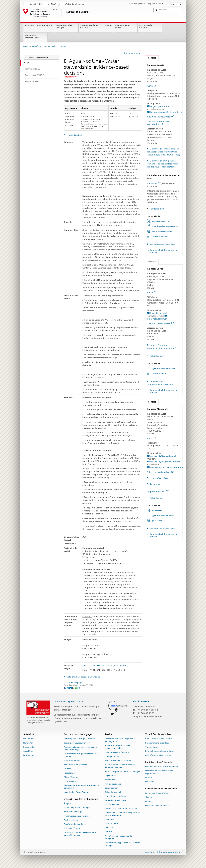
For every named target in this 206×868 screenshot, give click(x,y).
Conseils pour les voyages (66, 28)
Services (108, 28)
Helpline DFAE (141, 702)
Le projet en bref (74, 135)
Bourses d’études (112, 804)
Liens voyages (70, 781)
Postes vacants (29, 755)
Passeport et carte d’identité (117, 752)
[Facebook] (65, 688)
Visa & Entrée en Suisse (126, 28)
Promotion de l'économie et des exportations (159, 772)
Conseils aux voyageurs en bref (77, 743)
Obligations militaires (114, 792)
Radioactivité (70, 773)
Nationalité (110, 828)
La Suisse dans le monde (74, 4)
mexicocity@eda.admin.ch (163, 456)
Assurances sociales (113, 784)
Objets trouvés (111, 788)
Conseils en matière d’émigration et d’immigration (120, 740)
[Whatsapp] (76, 688)
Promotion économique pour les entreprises (119, 837)
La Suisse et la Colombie (150, 28)
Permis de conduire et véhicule (118, 761)
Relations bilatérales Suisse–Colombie (161, 767)
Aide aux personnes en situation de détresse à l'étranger (120, 766)
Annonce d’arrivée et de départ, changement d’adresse (118, 747)
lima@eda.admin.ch (157, 319)
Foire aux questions (72, 761)
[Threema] (73, 688)
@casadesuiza (159, 521)
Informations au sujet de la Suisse (160, 751)
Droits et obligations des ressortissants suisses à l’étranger (80, 834)
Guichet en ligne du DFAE (68, 702)
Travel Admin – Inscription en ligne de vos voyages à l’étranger (122, 814)
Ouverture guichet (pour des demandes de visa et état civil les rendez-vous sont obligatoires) (163, 164)
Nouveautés (28, 739)
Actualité (29, 28)
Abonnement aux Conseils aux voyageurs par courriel (81, 787)
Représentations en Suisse (75, 824)
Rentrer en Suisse (71, 820)
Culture (148, 778)
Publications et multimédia (157, 805)
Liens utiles (109, 819)
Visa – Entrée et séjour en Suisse (159, 739)
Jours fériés (28, 751)
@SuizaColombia (160, 221)
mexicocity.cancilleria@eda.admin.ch (169, 467)
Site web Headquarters (160, 117)
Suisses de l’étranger (73, 828)
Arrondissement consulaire (162, 244)
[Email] (79, 688)
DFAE (53, 4)
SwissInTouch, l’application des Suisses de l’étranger (122, 844)
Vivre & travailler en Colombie (91, 28)
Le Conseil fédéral (35, 4)
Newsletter (28, 743)
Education (150, 782)
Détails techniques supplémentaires (83, 677)
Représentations (45, 28)
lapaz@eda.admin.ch (161, 313)
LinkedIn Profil (159, 373)
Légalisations (110, 776)
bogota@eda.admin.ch (162, 106)
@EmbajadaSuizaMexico (164, 516)
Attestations (110, 780)
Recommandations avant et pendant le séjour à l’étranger (81, 748)
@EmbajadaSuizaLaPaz (163, 368)
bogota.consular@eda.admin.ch (166, 112)
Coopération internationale (36, 38)
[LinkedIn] (71, 688)
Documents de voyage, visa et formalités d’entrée (81, 755)
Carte (152, 86)
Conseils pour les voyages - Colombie (80, 739)
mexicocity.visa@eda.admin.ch (165, 462)
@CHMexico (158, 510)
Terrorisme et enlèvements (75, 765)
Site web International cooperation (158, 123)
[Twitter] (68, 688)
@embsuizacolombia (162, 231)
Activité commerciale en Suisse (158, 755)
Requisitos (154, 183)
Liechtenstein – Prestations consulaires (121, 809)
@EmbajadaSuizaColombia (165, 226)
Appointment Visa (158, 492)
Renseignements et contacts (157, 743)
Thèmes (148, 797)
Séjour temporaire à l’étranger (77, 808)
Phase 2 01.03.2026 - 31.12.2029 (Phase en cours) (105, 666)
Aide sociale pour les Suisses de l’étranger (122, 771)
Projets (148, 801)
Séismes (67, 769)
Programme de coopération (157, 793)
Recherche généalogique (115, 800)
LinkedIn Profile (160, 236)
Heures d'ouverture (159, 478)
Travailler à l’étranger (73, 812)
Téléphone (155, 484)
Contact (151, 58)
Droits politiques (112, 756)
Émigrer (67, 804)
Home (26, 46)
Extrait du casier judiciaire (116, 796)
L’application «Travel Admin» (76, 792)
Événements (28, 747)
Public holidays (157, 209)
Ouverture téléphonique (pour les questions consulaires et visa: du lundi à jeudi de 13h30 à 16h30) (164, 152)
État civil (108, 832)
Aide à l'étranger (71, 777)
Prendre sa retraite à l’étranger (77, 816)
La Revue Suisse (111, 824)
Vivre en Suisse (151, 747)
